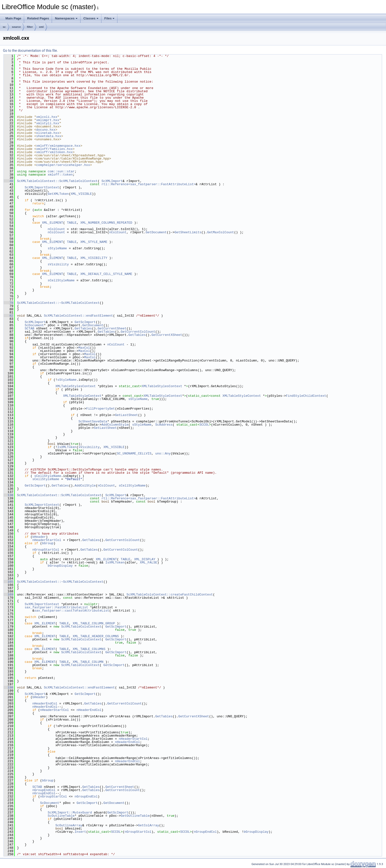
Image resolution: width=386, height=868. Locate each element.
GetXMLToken (58, 194)
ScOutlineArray (69, 825)
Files (110, 18)
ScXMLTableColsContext (81, 627)
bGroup (48, 543)
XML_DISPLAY (145, 559)
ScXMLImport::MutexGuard (70, 813)
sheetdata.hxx (49, 136)
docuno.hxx (46, 130)
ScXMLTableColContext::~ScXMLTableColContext (58, 303)
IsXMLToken (67, 447)
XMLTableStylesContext (76, 386)
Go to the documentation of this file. (30, 51)
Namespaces (66, 18)
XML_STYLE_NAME (94, 242)
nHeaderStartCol (47, 540)
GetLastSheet (127, 415)
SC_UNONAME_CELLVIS (134, 453)
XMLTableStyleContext (82, 396)
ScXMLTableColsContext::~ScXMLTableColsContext (60, 582)
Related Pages (38, 18)
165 (8, 582)
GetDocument (156, 232)
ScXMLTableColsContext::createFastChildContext (170, 595)
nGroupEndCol (44, 790)
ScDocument (34, 325)
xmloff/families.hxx (54, 149)
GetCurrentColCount (138, 332)
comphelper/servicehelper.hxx (63, 165)
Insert (80, 832)
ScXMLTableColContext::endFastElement (78, 316)
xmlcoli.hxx (47, 117)
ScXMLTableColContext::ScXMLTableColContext (57, 181)
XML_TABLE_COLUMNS (89, 649)
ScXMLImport (112, 181)
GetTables (83, 328)
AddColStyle (85, 486)
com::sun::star (61, 171)
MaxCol (84, 348)
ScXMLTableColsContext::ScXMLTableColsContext (59, 495)
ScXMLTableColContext (80, 665)
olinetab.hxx (48, 133)
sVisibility (58, 264)
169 (8, 595)
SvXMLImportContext (42, 604)
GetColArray (148, 825)
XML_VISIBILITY (94, 258)
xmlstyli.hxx (48, 123)
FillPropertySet (101, 409)
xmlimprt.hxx (48, 120)
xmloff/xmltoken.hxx (54, 152)
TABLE (72, 223)
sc (4, 27)
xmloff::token (60, 175)
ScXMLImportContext (42, 187)
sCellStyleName (61, 280)
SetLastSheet (105, 428)
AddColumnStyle (115, 425)
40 (8, 181)
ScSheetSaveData (93, 421)
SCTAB (29, 328)
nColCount (56, 229)
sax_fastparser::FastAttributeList (56, 607)
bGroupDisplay (60, 566)
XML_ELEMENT (52, 223)
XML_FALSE (148, 562)
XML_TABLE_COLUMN (88, 662)
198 (8, 687)
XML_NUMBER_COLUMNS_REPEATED (106, 223)
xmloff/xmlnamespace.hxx (58, 146)
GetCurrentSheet (112, 328)
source (16, 27)
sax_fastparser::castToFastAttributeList (72, 611)
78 (8, 303)
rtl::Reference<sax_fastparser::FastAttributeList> (148, 184)
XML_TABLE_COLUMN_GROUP (94, 623)
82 (8, 316)
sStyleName (57, 248)
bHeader (39, 537)
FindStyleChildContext (306, 396)
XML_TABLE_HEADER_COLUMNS (96, 636)
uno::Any (163, 453)
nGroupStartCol (46, 550)
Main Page (13, 18)
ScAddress (164, 425)
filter (30, 27)
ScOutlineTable (61, 816)
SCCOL (204, 425)
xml (41, 27)
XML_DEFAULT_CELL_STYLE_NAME (106, 274)
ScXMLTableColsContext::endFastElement (79, 687)
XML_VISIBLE (81, 194)
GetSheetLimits (188, 232)
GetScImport (85, 322)
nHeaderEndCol (45, 704)
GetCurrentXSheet (167, 335)
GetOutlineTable (135, 816)
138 (8, 495)
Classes (91, 18)
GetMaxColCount (220, 232)
